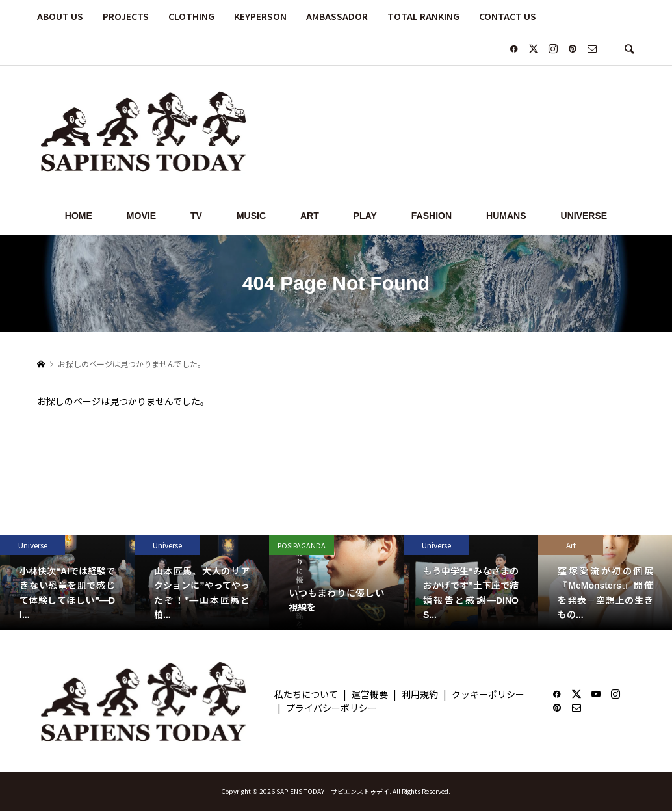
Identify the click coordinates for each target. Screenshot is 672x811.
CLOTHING (191, 16)
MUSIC (251, 216)
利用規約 (420, 694)
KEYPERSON (260, 16)
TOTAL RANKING (423, 16)
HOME (79, 216)
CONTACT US (508, 16)
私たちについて (306, 694)
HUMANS (506, 216)
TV (196, 216)
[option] (67, 583)
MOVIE (141, 216)
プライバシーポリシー (331, 708)
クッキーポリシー (488, 694)
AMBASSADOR (337, 16)
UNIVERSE (584, 216)
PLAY (365, 216)
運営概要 (370, 694)
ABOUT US (60, 16)
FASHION (432, 216)
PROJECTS (126, 16)
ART (310, 216)
